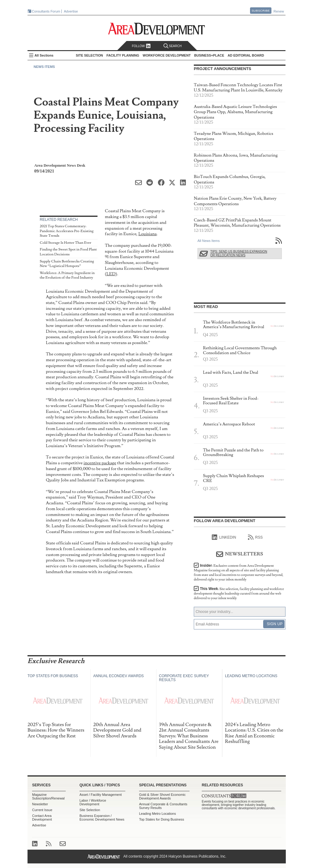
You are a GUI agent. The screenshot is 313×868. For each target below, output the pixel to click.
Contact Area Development (42, 818)
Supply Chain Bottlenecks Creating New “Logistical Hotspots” (67, 264)
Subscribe (261, 11)
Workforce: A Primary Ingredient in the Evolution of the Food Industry (67, 275)
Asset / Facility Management (101, 795)
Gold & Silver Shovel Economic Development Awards (162, 796)
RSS (255, 537)
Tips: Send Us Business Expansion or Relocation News (239, 253)
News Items (44, 67)
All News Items (209, 241)
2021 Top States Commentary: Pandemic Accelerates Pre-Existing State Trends (67, 231)
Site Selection (90, 810)
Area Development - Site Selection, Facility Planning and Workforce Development (157, 29)
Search (173, 46)
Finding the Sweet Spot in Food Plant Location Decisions (68, 252)
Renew (279, 11)
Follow (141, 46)
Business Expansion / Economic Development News (102, 818)
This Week (239, 594)
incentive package (100, 463)
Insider (239, 573)
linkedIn (224, 537)
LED (111, 274)
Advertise (71, 11)
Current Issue (42, 810)
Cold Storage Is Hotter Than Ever (65, 243)
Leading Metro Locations (157, 814)
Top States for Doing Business (162, 819)
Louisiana (148, 234)
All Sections (44, 55)
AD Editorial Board (246, 55)
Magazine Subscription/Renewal (48, 796)
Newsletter (40, 804)
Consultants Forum (46, 11)
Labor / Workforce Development (93, 802)
